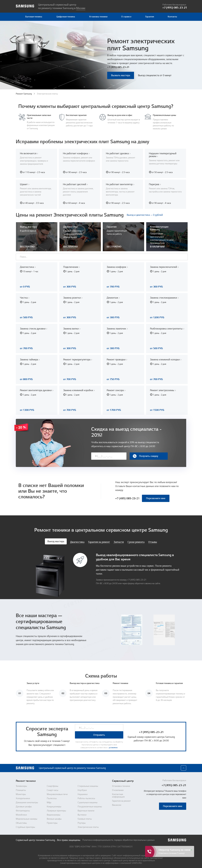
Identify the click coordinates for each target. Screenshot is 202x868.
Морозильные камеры (27, 818)
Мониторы (21, 793)
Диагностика (77, 541)
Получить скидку (145, 455)
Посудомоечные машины (90, 806)
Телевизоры (21, 785)
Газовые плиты (85, 818)
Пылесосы (52, 797)
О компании (118, 789)
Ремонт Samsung (24, 94)
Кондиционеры (54, 806)
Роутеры (82, 822)
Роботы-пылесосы (86, 797)
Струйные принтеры (25, 826)
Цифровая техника (66, 17)
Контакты (172, 17)
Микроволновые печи (57, 793)
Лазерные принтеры (56, 810)
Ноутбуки (82, 789)
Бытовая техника (34, 17)
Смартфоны (53, 785)
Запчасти (119, 541)
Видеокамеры (54, 814)
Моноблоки (21, 814)
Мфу (49, 801)
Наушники (83, 793)
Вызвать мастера (121, 75)
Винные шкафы (54, 818)
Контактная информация (118, 795)
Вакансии (117, 804)
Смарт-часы (53, 789)
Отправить (99, 734)
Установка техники (98, 17)
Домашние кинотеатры (27, 801)
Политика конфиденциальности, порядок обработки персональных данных (118, 839)
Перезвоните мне (156, 497)
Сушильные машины (88, 801)
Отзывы (153, 541)
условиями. (113, 747)
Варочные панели (86, 810)
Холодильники (23, 797)
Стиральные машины (88, 785)
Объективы (21, 822)
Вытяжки (82, 814)
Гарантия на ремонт (99, 541)
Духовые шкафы (24, 806)
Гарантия (150, 17)
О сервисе (126, 17)
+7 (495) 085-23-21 (118, 67)
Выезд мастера (56, 540)
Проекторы (52, 822)
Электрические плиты (88, 826)
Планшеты (21, 789)
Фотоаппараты (23, 810)
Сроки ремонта (136, 541)
